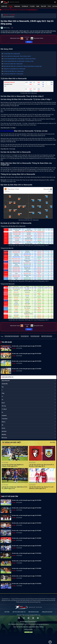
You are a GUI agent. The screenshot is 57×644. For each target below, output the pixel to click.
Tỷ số (49, 6)
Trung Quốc (5, 419)
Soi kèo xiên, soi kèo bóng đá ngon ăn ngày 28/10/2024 (27, 361)
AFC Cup (4, 406)
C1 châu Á (4, 409)
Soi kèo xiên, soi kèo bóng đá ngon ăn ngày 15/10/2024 (27, 584)
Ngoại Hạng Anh (6, 381)
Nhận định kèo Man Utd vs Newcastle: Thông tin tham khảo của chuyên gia (22, 66)
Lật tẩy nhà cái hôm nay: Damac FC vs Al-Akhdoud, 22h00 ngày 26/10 (41, 488)
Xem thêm (53, 442)
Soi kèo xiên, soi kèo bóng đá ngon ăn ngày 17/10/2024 (27, 568)
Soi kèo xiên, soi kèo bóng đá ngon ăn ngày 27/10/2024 (27, 369)
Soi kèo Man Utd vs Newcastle (12, 336)
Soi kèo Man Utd (25, 336)
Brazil (3, 403)
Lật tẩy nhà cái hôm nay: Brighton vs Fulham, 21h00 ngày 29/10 (13, 465)
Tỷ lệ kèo (32, 6)
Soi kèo (11, 6)
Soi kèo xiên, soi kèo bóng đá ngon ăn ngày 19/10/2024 (27, 553)
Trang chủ (4, 6)
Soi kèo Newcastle (35, 336)
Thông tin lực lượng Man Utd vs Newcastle (14, 69)
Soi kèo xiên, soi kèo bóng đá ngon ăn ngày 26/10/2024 (27, 500)
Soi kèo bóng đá (7, 131)
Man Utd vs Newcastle (47, 336)
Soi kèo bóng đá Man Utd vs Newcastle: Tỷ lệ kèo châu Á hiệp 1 (20, 59)
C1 (2, 396)
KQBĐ (38, 6)
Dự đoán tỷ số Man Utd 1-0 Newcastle (13, 74)
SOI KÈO (13, 15)
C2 (2, 400)
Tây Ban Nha (5, 384)
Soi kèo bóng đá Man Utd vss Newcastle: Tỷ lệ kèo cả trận (18, 61)
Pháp (3, 393)
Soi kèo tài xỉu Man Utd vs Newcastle (13, 64)
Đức (3, 387)
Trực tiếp (43, 6)
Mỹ (2, 425)
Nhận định (17, 6)
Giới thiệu (7, 612)
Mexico (4, 422)
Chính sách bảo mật (47, 612)
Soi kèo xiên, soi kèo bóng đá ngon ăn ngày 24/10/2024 (27, 515)
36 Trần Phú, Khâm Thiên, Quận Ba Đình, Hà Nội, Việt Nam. (30, 627)
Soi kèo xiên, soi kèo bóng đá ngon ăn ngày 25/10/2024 (27, 508)
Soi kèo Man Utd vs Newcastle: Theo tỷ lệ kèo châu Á (17, 56)
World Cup (4, 438)
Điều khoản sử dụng (34, 612)
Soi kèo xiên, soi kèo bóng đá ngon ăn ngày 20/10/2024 (27, 546)
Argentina (4, 415)
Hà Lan (3, 428)
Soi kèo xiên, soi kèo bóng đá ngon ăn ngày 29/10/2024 (27, 354)
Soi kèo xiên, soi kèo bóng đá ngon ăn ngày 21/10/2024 (27, 538)
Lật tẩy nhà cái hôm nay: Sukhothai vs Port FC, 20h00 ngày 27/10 (15, 488)
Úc (2, 412)
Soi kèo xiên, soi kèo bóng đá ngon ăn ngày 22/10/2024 (27, 523)
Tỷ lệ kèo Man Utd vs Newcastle (12, 54)
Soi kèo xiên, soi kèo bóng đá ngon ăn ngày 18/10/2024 (27, 561)
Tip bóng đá (25, 6)
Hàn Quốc (4, 431)
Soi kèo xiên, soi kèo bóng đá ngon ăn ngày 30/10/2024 (27, 346)
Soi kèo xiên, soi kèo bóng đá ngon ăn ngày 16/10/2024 (27, 576)
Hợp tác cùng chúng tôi (19, 612)
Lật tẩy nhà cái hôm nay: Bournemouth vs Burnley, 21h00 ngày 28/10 (41, 465)
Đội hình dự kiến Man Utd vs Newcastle (13, 71)
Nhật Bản (4, 435)
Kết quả (29, 42)
